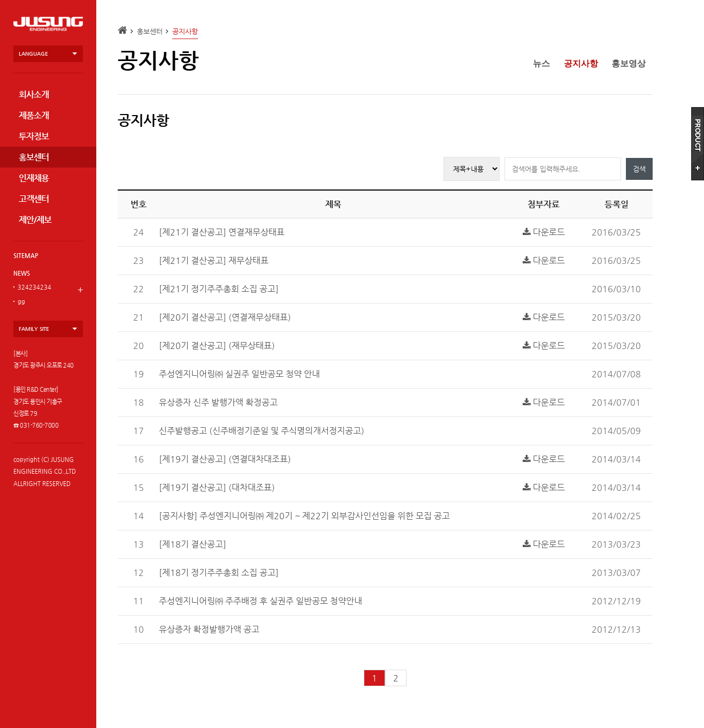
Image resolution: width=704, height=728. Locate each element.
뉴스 (541, 63)
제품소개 (34, 115)
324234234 (35, 287)
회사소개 (34, 94)
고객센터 (34, 199)
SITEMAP (26, 256)
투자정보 (34, 136)
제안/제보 (35, 220)
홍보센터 (34, 157)
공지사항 (581, 63)
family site (34, 329)
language (33, 54)
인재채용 (34, 178)
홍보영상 (629, 63)
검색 (639, 169)
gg (21, 302)
